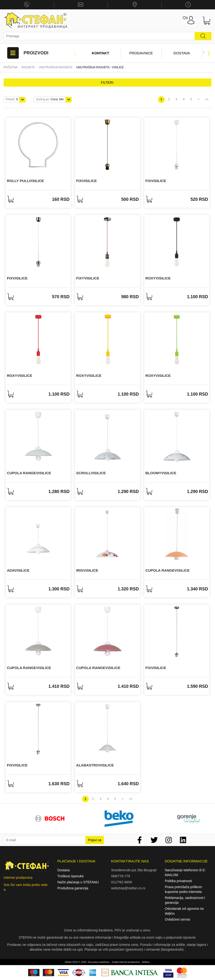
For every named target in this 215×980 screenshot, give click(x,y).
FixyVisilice (88, 278)
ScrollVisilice (91, 473)
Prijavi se (95, 840)
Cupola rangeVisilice (29, 473)
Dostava (182, 53)
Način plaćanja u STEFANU (78, 882)
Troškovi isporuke (71, 876)
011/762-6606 (121, 882)
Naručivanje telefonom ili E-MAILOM (185, 873)
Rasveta (28, 67)
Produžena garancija (73, 888)
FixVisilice (87, 181)
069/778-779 (121, 876)
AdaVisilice (18, 570)
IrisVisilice (87, 570)
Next (209, 53)
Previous (75, 53)
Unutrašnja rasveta (55, 67)
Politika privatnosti (179, 881)
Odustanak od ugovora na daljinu (184, 911)
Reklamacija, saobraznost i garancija (185, 900)
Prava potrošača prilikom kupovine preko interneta (183, 889)
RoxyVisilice (158, 278)
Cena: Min (50, 99)
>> (207, 99)
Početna (11, 67)
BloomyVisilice (161, 473)
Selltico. (146, 962)
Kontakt (100, 53)
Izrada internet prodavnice (126, 962)
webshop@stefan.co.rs (128, 888)
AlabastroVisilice (95, 765)
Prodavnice (141, 53)
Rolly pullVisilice (25, 181)
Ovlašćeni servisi (178, 919)
